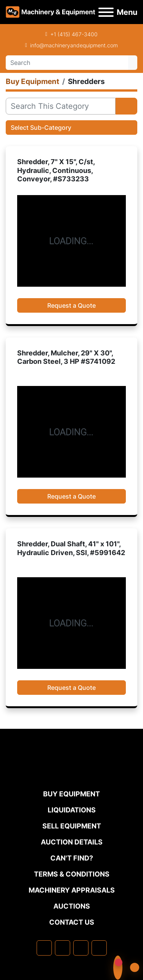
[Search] (67, 63)
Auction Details (72, 842)
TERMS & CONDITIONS (72, 874)
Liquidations (72, 810)
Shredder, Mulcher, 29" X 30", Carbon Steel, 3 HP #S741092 (66, 357)
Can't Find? (72, 858)
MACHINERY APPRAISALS (72, 890)
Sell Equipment (72, 826)
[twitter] (81, 948)
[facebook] (44, 948)
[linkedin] (63, 948)
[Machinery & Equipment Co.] (72, 773)
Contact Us (72, 922)
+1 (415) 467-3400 (74, 34)
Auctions (72, 906)
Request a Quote (71, 305)
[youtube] (99, 948)
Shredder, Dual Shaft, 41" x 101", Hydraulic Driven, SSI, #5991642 (71, 548)
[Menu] (106, 12)
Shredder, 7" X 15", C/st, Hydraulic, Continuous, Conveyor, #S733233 (56, 170)
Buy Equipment (71, 794)
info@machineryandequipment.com (74, 45)
